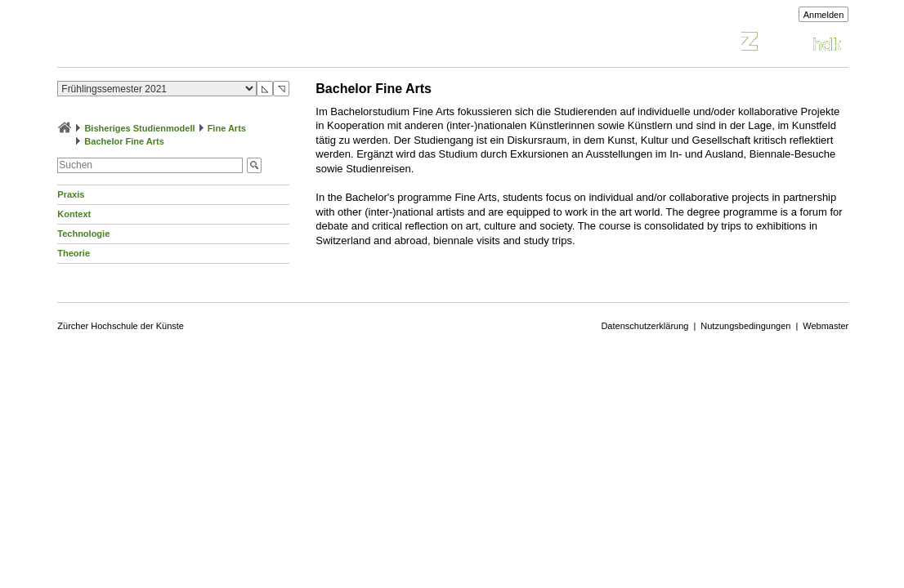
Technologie (83, 234)
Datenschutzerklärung (644, 326)
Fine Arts (227, 128)
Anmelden (824, 15)
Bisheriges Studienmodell (139, 128)
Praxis (71, 194)
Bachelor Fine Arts (124, 141)
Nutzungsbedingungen (745, 326)
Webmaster (826, 326)
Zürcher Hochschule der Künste (121, 326)
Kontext (74, 214)
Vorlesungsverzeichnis (177, 44)
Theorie (74, 253)
